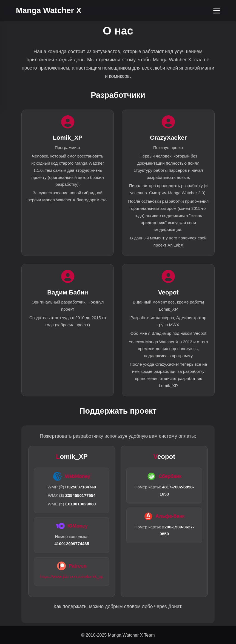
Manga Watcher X (49, 10)
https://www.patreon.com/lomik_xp (72, 576)
